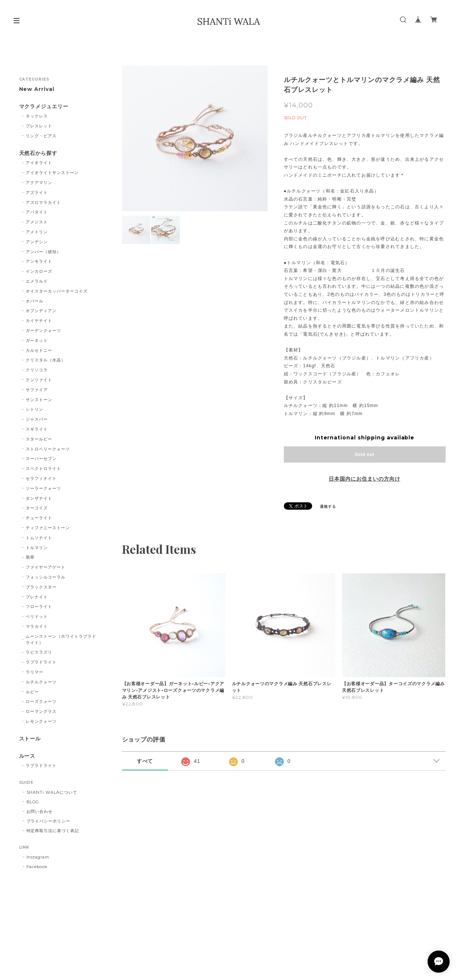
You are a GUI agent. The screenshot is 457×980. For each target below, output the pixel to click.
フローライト (39, 606)
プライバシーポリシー (49, 821)
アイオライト (39, 163)
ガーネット (37, 340)
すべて (145, 761)
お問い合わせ (40, 811)
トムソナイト (39, 538)
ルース (27, 756)
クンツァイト (39, 380)
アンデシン (37, 242)
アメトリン (37, 232)
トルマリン (37, 548)
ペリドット (37, 616)
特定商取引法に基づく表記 (53, 831)
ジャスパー (37, 419)
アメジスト (37, 222)
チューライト (39, 518)
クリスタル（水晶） (46, 360)
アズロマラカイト (43, 202)
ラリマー (35, 672)
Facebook (37, 867)
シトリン (35, 409)
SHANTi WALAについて (52, 792)
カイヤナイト (39, 321)
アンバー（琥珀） (43, 252)
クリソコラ (37, 370)
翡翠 (30, 557)
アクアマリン (39, 183)
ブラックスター (41, 587)
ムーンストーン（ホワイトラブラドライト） (61, 639)
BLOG (33, 802)
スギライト (37, 429)
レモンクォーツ (41, 721)
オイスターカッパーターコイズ (56, 291)
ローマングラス (41, 711)
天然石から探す (38, 153)
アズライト (37, 192)
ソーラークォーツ (43, 488)
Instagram (38, 857)
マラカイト (37, 626)
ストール (30, 739)
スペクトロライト (43, 468)
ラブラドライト (41, 662)
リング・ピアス (41, 136)
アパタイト (37, 212)
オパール (35, 301)
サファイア (37, 390)
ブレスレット (39, 126)
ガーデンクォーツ (43, 330)
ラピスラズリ (39, 652)
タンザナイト (39, 498)
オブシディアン (41, 311)
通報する (328, 507)
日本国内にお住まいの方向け (364, 479)
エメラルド (37, 281)
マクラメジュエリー (44, 107)
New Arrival (37, 89)
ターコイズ (37, 508)
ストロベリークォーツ (48, 449)
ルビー (32, 692)
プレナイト (37, 597)
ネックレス (37, 116)
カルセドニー (39, 350)
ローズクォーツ (41, 701)
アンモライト (39, 261)
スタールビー (39, 439)
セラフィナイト (41, 478)
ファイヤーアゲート (46, 567)
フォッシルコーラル (46, 577)
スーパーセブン (41, 459)
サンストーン (39, 400)
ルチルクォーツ (41, 682)
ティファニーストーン (48, 528)
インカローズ (39, 271)
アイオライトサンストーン (52, 173)
